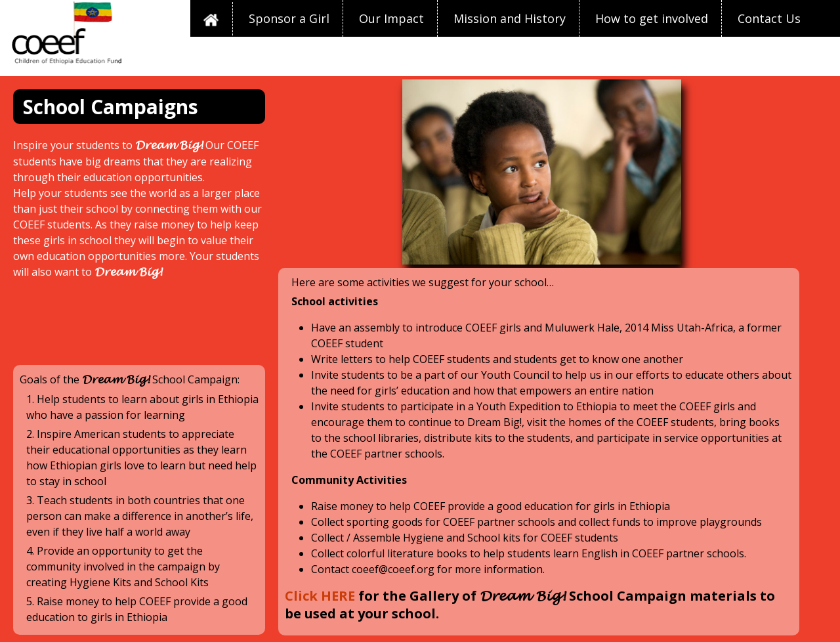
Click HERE (320, 596)
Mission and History (510, 18)
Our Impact (391, 18)
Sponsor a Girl (289, 18)
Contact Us (769, 18)
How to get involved (652, 18)
